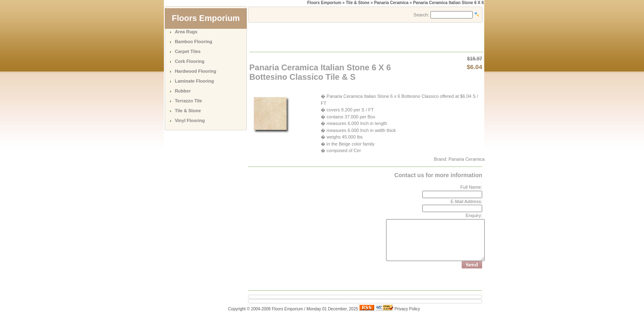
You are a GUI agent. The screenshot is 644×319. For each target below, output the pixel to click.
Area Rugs (186, 32)
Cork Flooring (190, 61)
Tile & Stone (188, 111)
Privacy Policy (407, 309)
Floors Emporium (324, 3)
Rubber (183, 91)
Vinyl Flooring (190, 120)
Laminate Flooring (194, 81)
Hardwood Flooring (196, 71)
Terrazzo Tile (189, 101)
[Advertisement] (346, 37)
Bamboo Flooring (194, 42)
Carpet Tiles (188, 51)
